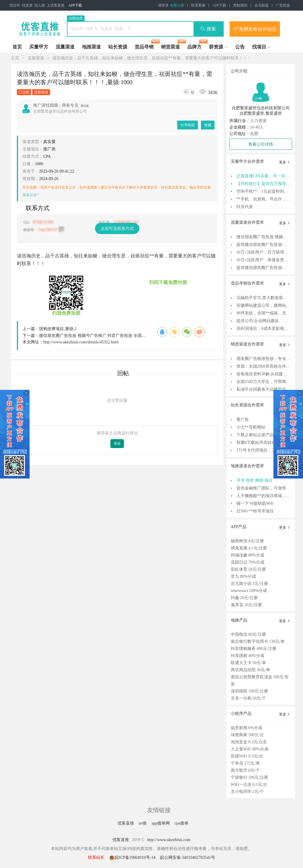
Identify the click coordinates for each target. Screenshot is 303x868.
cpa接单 (182, 823)
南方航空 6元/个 (245, 770)
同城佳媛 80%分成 (248, 555)
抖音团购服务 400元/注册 (254, 649)
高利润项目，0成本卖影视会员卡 (266, 328)
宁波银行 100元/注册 (249, 777)
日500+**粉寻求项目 (255, 511)
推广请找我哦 (46, 105)
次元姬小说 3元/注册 (249, 584)
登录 (117, 444)
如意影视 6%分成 (246, 728)
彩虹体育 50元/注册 (248, 569)
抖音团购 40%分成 (248, 656)
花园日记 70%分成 (248, 562)
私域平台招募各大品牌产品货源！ (267, 389)
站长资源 (118, 47)
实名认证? (30, 195)
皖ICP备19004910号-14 (133, 858)
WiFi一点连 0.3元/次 (249, 785)
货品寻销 (144, 47)
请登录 (163, 5)
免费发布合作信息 (255, 29)
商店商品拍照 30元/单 (250, 670)
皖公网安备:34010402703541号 (188, 858)
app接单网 (161, 823)
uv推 (143, 823)
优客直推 (126, 823)
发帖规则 (240, 5)
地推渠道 (91, 47)
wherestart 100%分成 (249, 591)
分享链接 (188, 125)
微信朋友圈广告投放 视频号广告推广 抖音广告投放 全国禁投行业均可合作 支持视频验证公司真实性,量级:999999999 (145, 336)
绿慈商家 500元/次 (247, 735)
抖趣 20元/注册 (244, 598)
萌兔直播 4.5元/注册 (249, 548)
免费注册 (177, 5)
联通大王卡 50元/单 (248, 663)
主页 (15, 58)
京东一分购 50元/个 (248, 698)
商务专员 (70, 105)
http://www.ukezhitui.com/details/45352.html (81, 342)
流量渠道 (65, 47)
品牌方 (194, 47)
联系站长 (96, 858)
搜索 (208, 29)
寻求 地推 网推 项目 (255, 480)
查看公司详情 (261, 144)
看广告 (243, 420)
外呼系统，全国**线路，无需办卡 (267, 313)
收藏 (208, 125)
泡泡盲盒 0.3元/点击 (249, 742)
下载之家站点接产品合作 (259, 435)
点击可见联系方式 (117, 229)
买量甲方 (39, 47)
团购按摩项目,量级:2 (58, 329)
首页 (17, 47)
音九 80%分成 (243, 576)
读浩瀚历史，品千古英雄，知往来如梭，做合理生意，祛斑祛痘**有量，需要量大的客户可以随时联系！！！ (152, 58)
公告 (240, 47)
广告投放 (283, 5)
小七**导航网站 (251, 427)
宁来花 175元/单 (245, 763)
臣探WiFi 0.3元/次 (247, 756)
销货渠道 (170, 47)
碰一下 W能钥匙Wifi (255, 503)
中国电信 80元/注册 (248, 634)
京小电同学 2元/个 (247, 792)
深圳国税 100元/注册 (249, 691)
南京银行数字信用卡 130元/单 (258, 641)
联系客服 (198, 5)
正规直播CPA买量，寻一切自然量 (267, 176)
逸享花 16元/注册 (246, 605)
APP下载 (75, 5)
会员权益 (262, 5)
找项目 (259, 47)
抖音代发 (245, 207)
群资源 (216, 47)
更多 (285, 162)
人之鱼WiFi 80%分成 (250, 749)
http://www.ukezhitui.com (169, 840)
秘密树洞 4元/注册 (247, 541)
